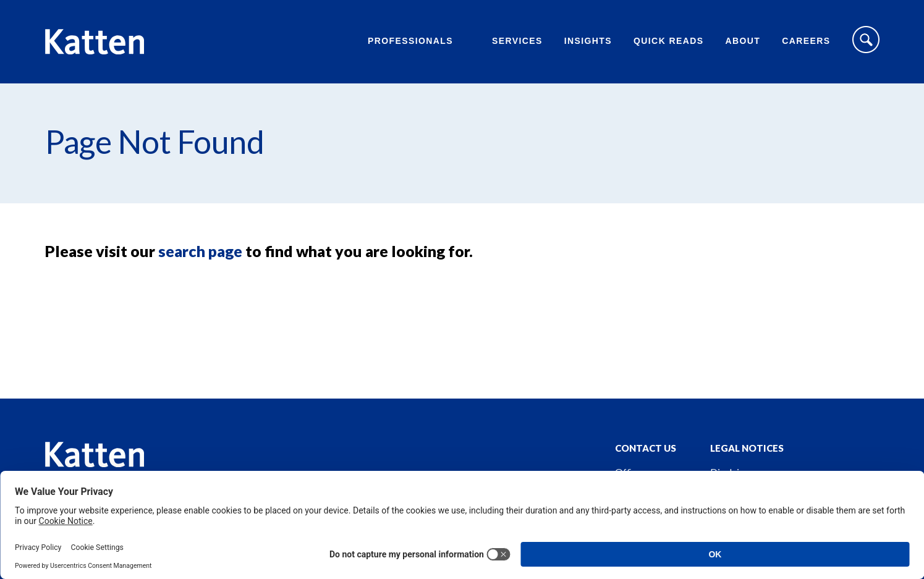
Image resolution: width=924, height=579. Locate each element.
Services (517, 41)
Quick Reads (668, 41)
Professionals (410, 41)
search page (200, 251)
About (743, 41)
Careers (806, 41)
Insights (588, 41)
